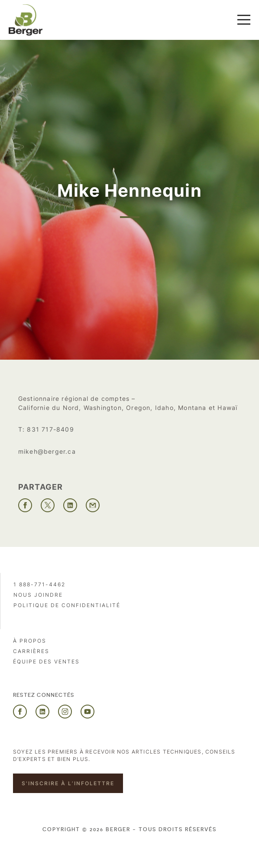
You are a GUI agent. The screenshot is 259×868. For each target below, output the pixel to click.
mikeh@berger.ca (47, 451)
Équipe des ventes (46, 662)
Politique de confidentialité (67, 605)
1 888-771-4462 (39, 584)
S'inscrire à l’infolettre (68, 783)
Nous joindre (38, 595)
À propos (30, 641)
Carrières (31, 651)
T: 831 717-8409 (46, 429)
